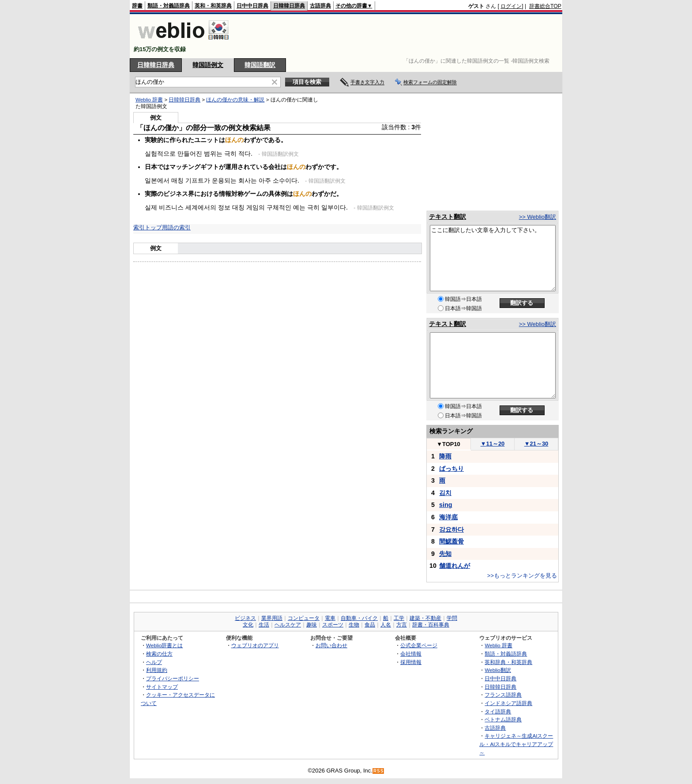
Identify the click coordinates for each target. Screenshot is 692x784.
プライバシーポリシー (173, 678)
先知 (445, 554)
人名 (386, 625)
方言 (402, 625)
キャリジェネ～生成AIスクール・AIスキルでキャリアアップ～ (516, 744)
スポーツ (333, 625)
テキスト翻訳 (448, 217)
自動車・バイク (359, 618)
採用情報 (411, 662)
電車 (330, 618)
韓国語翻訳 (260, 65)
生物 (354, 625)
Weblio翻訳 (498, 670)
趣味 (312, 625)
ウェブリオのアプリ (255, 645)
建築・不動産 (425, 618)
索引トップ (148, 227)
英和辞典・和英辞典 (508, 662)
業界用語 (272, 618)
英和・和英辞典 (213, 6)
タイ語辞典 (498, 711)
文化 (248, 625)
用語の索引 (176, 227)
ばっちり (451, 469)
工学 (399, 618)
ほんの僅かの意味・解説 (235, 100)
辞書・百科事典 (431, 625)
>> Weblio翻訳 (538, 217)
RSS (379, 771)
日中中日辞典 (252, 6)
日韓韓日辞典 (289, 6)
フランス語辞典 (503, 695)
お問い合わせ (331, 645)
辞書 (137, 6)
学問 (452, 618)
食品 (370, 625)
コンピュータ (304, 618)
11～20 (493, 444)
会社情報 (411, 654)
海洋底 (448, 517)
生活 (264, 625)
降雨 (445, 456)
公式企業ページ (419, 645)
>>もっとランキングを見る (522, 576)
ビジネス (245, 618)
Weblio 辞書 (149, 100)
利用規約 (157, 670)
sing (446, 505)
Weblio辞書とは (164, 645)
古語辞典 (320, 6)
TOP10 (448, 444)
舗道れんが (455, 566)
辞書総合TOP (545, 6)
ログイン (511, 6)
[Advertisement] (401, 36)
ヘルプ (154, 662)
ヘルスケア (288, 625)
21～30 (536, 444)
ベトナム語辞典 (503, 719)
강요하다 (451, 529)
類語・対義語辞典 (169, 6)
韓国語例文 (208, 65)
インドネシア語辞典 (508, 703)
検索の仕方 (159, 654)
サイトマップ (162, 687)
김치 (445, 493)
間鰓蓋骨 (451, 541)
